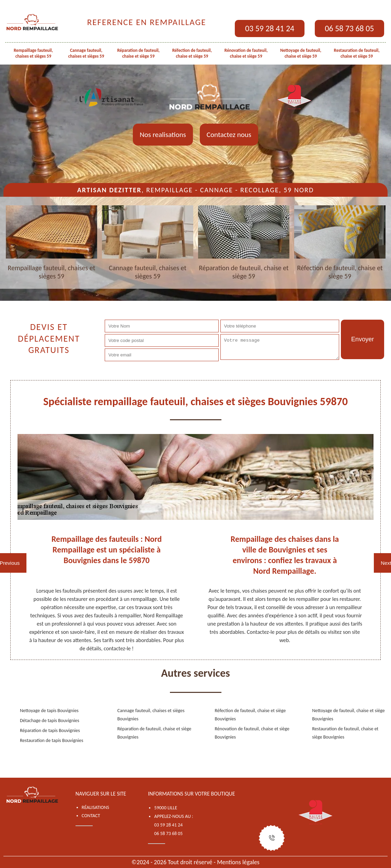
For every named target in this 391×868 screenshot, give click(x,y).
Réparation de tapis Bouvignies (50, 730)
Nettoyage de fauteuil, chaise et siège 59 (301, 53)
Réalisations (95, 807)
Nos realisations (163, 135)
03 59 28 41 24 (270, 28)
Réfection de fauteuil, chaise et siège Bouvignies (250, 715)
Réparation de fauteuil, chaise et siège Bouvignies (154, 733)
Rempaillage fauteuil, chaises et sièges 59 (33, 53)
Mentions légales (238, 862)
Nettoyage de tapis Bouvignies (49, 711)
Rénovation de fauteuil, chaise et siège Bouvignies (252, 733)
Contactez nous (229, 135)
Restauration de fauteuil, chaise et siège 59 (357, 53)
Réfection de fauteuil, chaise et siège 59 (192, 53)
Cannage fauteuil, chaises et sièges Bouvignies (151, 715)
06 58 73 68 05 (349, 28)
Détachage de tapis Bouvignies (50, 721)
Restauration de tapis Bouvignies (52, 740)
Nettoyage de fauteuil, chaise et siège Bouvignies (348, 715)
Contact (91, 816)
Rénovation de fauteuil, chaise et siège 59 (246, 53)
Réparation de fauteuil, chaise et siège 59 (138, 53)
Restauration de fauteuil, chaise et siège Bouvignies (345, 733)
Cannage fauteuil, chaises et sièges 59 (86, 53)
